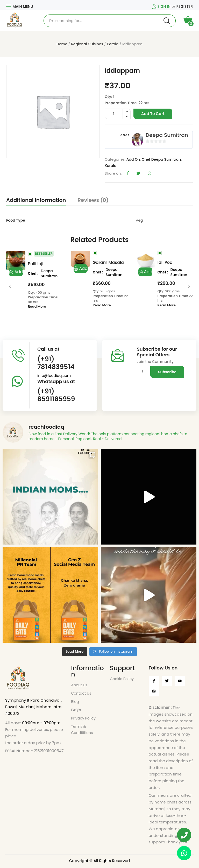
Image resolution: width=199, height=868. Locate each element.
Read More (37, 307)
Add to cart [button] (16, 272)
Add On (133, 159)
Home (62, 44)
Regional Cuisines (87, 44)
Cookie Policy (122, 679)
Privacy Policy (83, 718)
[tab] (36, 201)
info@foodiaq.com (54, 376)
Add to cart (153, 114)
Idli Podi (166, 262)
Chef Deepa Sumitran (161, 159)
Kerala (113, 44)
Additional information (36, 200)
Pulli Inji (36, 264)
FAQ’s (76, 710)
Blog (75, 702)
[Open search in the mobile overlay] (110, 21)
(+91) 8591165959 (56, 395)
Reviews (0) (93, 200)
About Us (79, 685)
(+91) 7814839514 (56, 363)
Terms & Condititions (82, 730)
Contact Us (81, 693)
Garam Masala (108, 262)
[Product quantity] (118, 114)
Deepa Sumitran (167, 135)
